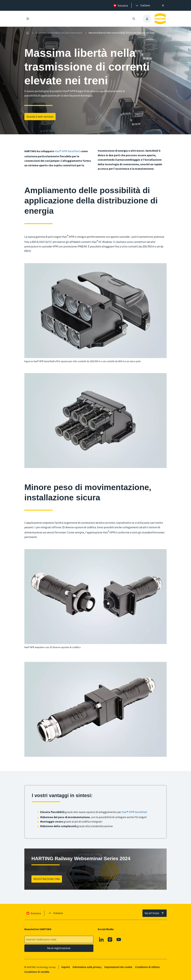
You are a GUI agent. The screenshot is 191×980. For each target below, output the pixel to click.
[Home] (28, 33)
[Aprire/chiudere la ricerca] (134, 19)
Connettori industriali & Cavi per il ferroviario (59, 33)
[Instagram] (110, 940)
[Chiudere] (163, 5)
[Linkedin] (101, 940)
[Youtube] (119, 940)
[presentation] (143, 5)
